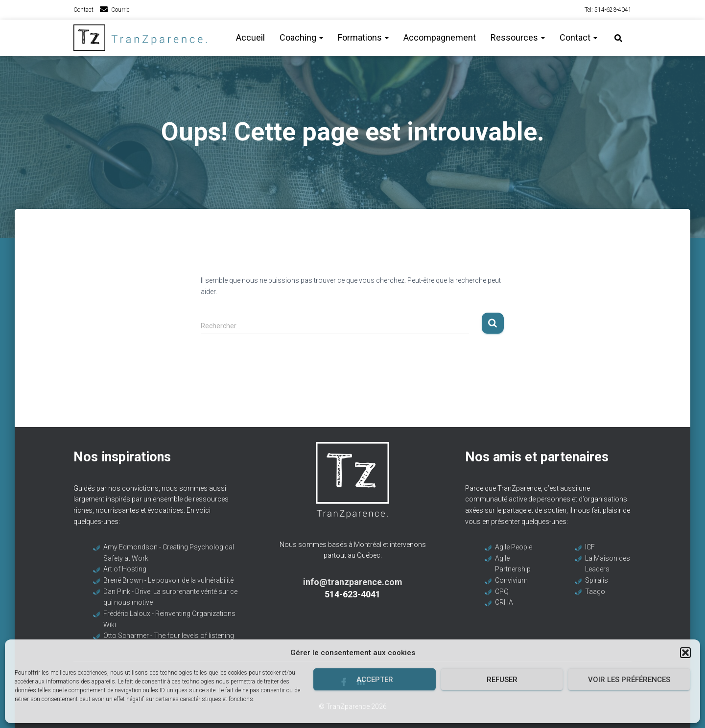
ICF (590, 547)
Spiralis (597, 580)
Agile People (514, 547)
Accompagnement (440, 37)
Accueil (250, 37)
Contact (83, 10)
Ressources (518, 37)
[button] (685, 653)
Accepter (375, 680)
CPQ (502, 591)
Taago (595, 591)
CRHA (504, 602)
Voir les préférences (629, 680)
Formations (363, 37)
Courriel (121, 10)
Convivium (511, 580)
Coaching (301, 37)
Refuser (502, 680)
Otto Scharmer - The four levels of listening (169, 636)
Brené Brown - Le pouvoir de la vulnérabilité (168, 580)
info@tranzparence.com (353, 582)
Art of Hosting (125, 569)
